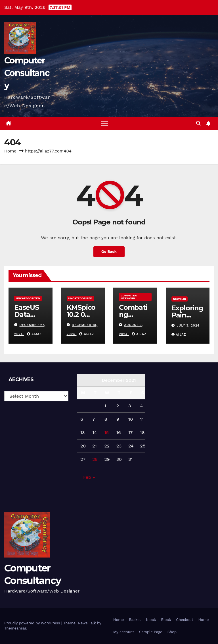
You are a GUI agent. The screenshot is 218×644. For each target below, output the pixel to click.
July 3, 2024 (188, 326)
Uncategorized (28, 299)
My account (124, 632)
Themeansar (15, 628)
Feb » (89, 477)
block (151, 620)
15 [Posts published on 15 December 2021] (106, 433)
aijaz (34, 334)
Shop (172, 632)
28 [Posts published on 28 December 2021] (95, 460)
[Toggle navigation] (105, 124)
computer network (129, 297)
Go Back (109, 252)
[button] (198, 123)
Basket (135, 620)
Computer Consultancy (27, 73)
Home (10, 151)
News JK (180, 299)
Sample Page (151, 632)
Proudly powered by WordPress (33, 623)
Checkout (185, 620)
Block (166, 620)
